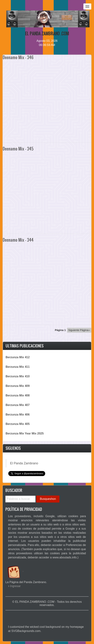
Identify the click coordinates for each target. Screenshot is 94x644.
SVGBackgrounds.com (26, 631)
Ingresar (15, 586)
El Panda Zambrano (24, 463)
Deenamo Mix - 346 (18, 57)
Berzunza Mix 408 (18, 395)
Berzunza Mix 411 (18, 367)
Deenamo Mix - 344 (18, 240)
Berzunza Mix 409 (18, 386)
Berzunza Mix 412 (18, 357)
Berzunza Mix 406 (18, 415)
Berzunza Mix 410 (18, 376)
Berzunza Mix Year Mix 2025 (25, 433)
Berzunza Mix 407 (18, 405)
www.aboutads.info (64, 557)
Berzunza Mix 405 (18, 424)
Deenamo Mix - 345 (18, 149)
